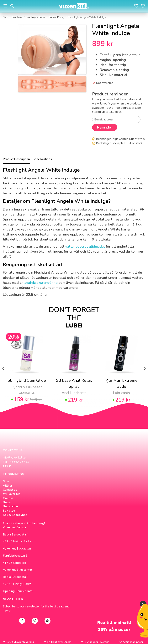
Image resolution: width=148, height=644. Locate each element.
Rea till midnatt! (114, 623)
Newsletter (11, 506)
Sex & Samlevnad (15, 515)
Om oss (8, 498)
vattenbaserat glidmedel (85, 246)
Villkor (8, 486)
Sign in (8, 481)
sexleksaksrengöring (41, 283)
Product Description (16, 159)
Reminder (105, 127)
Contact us (10, 490)
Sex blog (9, 511)
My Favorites (12, 494)
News (7, 502)
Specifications (42, 159)
